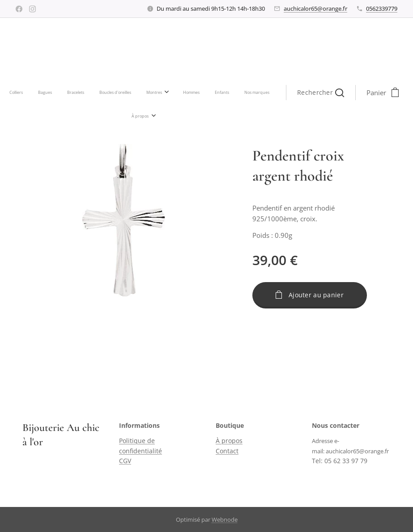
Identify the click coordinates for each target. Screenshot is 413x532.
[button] (257, 93)
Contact (227, 451)
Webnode (225, 519)
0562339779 (382, 8)
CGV (125, 461)
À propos (229, 441)
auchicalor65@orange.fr (315, 8)
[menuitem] (76, 93)
